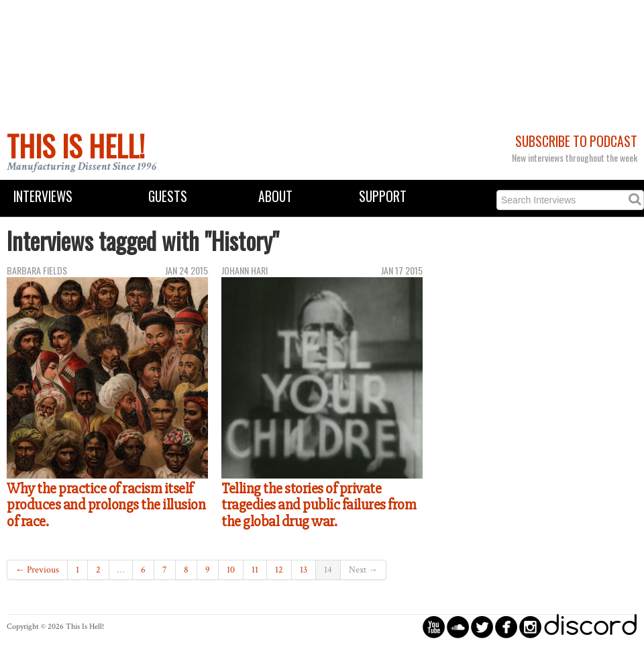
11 (255, 570)
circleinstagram (530, 627)
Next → (363, 570)
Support (383, 196)
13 (304, 570)
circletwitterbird (482, 627)
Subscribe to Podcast (576, 141)
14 (328, 570)
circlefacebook (506, 627)
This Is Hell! (76, 146)
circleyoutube (434, 627)
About (275, 196)
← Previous (37, 570)
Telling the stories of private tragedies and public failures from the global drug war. (319, 505)
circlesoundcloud (458, 627)
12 (279, 570)
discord (590, 627)
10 (231, 570)
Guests (168, 196)
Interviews (43, 196)
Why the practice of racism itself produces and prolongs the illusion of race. (106, 505)
